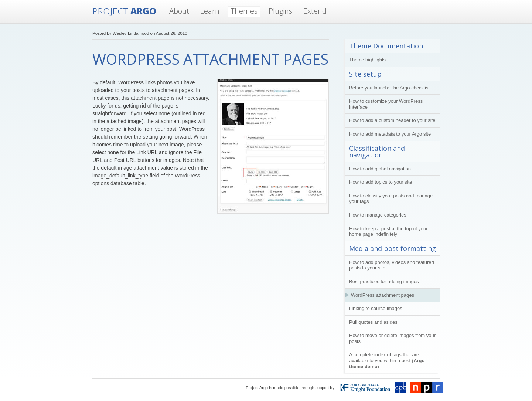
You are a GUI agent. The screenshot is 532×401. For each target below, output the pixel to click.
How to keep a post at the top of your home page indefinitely (388, 232)
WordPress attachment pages (383, 295)
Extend (315, 11)
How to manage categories (378, 215)
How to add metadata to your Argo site (390, 134)
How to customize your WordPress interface (386, 104)
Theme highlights (367, 60)
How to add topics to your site (381, 182)
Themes (244, 11)
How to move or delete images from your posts (392, 338)
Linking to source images (376, 308)
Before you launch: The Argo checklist (389, 88)
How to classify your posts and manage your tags (391, 199)
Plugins (280, 11)
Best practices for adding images (384, 281)
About (179, 11)
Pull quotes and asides (373, 322)
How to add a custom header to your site (392, 120)
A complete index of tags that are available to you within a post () (387, 360)
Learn (210, 11)
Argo (124, 11)
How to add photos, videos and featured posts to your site (392, 265)
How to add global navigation (380, 169)
